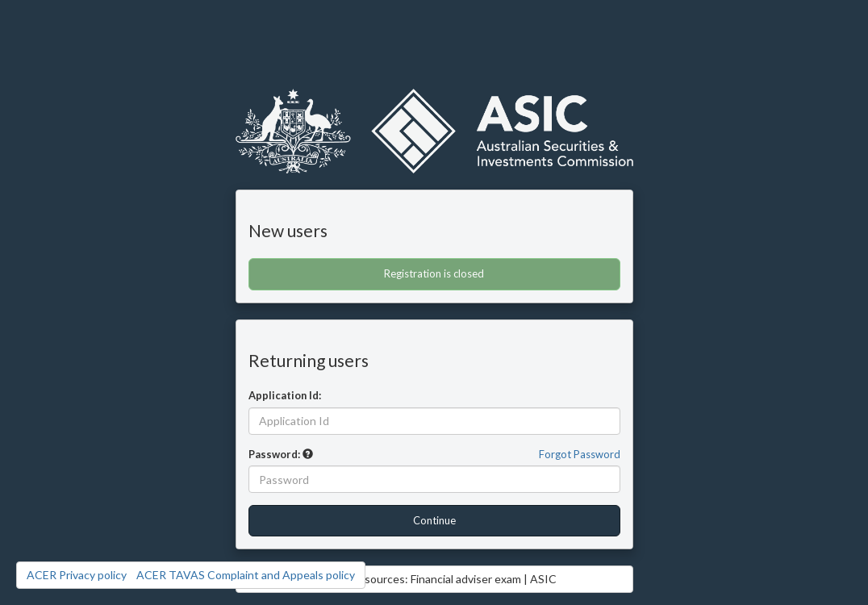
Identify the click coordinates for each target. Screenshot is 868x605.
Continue (434, 520)
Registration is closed (434, 273)
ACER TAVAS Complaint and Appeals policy (246, 575)
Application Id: (285, 395)
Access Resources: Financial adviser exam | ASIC (434, 579)
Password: (274, 454)
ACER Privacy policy (77, 575)
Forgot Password (580, 454)
